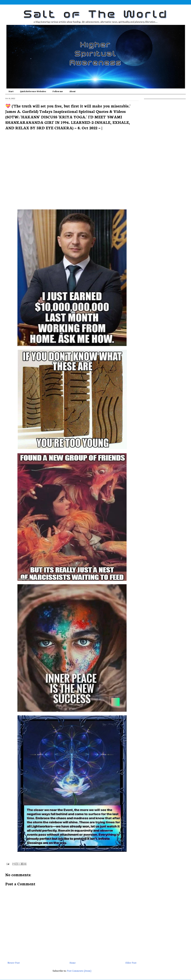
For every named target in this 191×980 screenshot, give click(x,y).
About (72, 92)
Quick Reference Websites (33, 92)
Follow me (58, 92)
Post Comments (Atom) (79, 971)
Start (11, 92)
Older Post (131, 963)
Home (73, 963)
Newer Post (14, 963)
